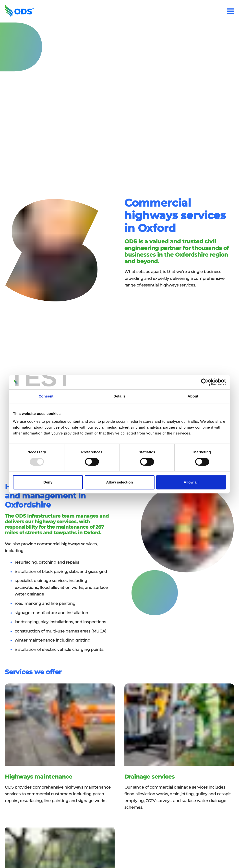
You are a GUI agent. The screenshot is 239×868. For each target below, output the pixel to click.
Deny (48, 482)
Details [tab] (119, 396)
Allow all (191, 482)
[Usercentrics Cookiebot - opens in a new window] (205, 382)
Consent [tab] (46, 396)
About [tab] (193, 396)
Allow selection (119, 482)
